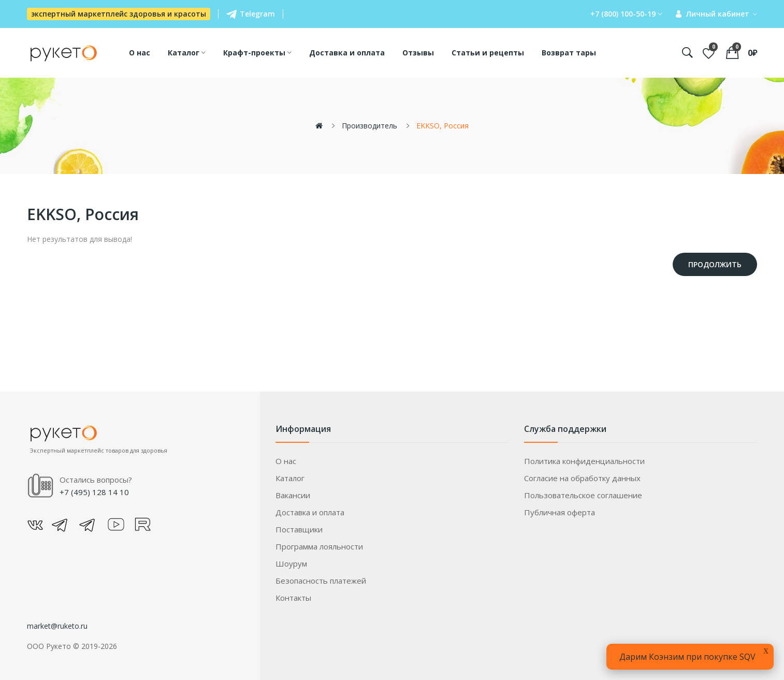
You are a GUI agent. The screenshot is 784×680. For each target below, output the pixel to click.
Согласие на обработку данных (582, 478)
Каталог (290, 478)
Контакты (293, 598)
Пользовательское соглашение (583, 495)
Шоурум (291, 563)
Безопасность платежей (321, 581)
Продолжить (715, 264)
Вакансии (293, 495)
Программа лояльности (319, 546)
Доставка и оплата (310, 512)
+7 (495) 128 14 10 (94, 492)
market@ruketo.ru (57, 626)
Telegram (251, 14)
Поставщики (299, 529)
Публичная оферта (560, 512)
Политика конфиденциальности (584, 461)
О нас (286, 461)
